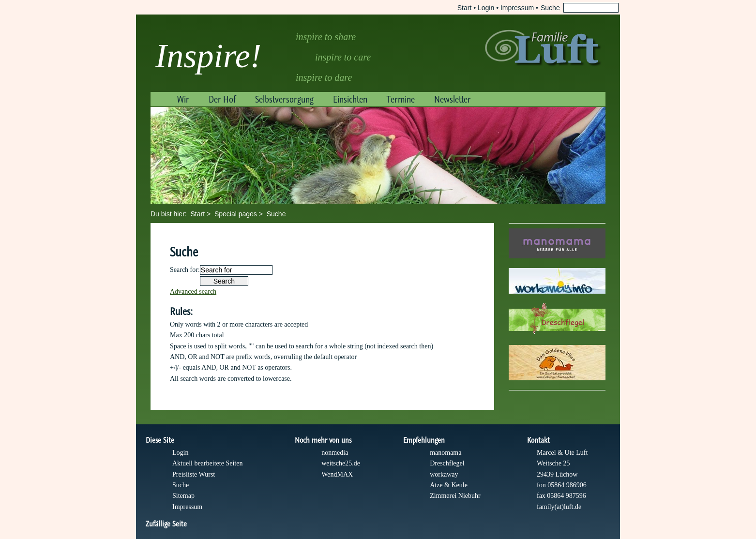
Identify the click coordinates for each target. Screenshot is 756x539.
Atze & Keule (449, 485)
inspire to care (343, 57)
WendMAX (337, 474)
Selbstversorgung (284, 99)
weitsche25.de (341, 463)
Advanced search (193, 292)
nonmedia (335, 453)
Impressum (517, 8)
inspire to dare (324, 77)
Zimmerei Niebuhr (455, 496)
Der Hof (222, 99)
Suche (276, 214)
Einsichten (350, 99)
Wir (183, 99)
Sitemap (183, 496)
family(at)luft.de (559, 507)
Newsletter (453, 99)
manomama (446, 453)
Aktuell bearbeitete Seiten (207, 463)
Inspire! (208, 56)
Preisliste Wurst (194, 474)
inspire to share (326, 37)
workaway (444, 474)
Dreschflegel (447, 463)
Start (465, 8)
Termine (401, 99)
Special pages (236, 214)
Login (486, 8)
